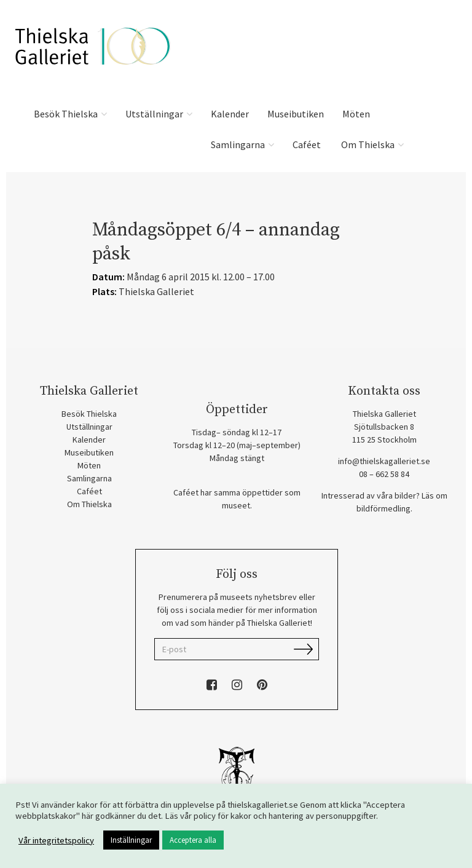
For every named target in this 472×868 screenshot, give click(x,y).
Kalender (230, 114)
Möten (356, 114)
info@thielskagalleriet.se (384, 461)
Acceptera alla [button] (193, 840)
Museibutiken (296, 114)
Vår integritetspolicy (56, 840)
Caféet (307, 144)
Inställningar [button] (131, 840)
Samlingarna (242, 144)
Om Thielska (372, 144)
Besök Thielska (70, 114)
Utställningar (159, 114)
